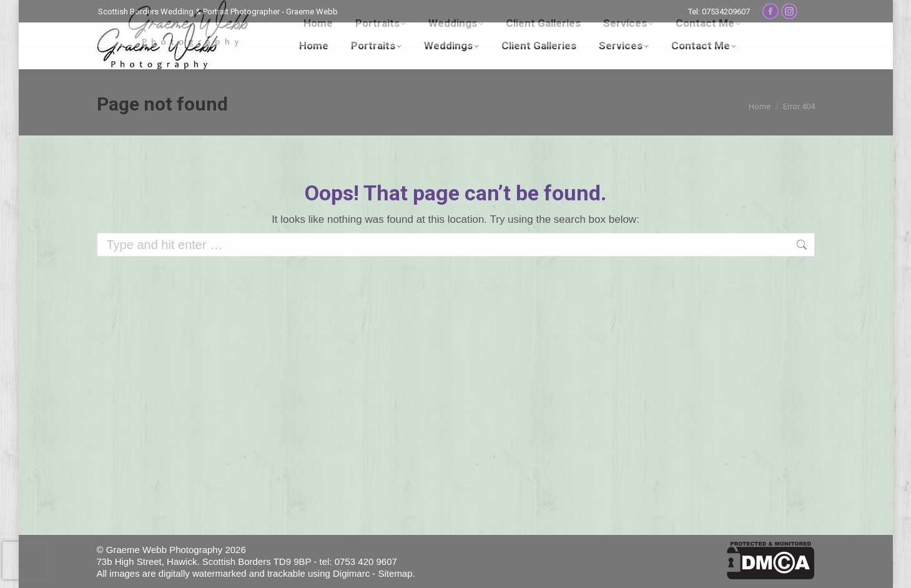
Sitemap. (397, 573)
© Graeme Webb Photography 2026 (171, 550)
